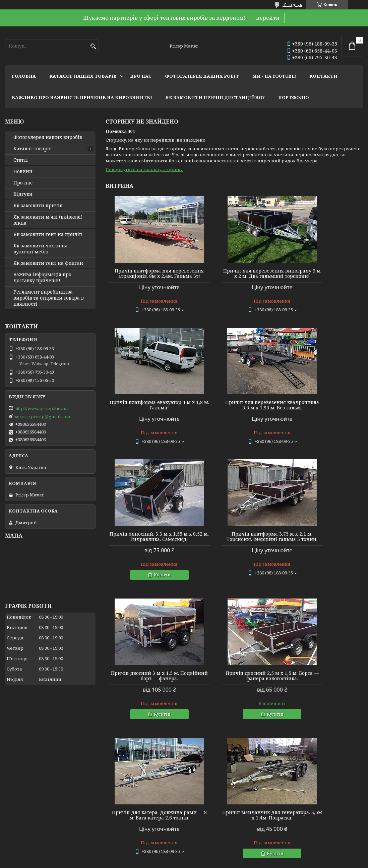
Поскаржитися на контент (167, 861)
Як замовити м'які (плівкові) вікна (48, 220)
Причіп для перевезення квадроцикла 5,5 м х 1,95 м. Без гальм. (147, 413)
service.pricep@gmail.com (43, 416)
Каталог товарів (33, 149)
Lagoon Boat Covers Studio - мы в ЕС (43, 824)
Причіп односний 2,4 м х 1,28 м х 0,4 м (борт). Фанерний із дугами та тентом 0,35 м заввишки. (234, 700)
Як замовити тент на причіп (48, 234)
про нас (141, 76)
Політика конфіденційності (231, 861)
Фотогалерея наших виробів (48, 137)
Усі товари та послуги (332, 764)
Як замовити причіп (38, 206)
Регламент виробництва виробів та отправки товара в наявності (49, 298)
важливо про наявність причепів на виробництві (82, 97)
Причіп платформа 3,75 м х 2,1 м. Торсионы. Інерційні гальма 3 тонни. (322, 413)
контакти (323, 76)
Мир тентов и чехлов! (30, 815)
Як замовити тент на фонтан (48, 263)
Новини (23, 171)
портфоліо (294, 97)
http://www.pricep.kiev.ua (42, 408)
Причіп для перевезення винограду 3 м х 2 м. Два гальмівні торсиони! (234, 276)
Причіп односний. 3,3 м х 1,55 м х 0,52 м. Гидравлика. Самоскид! (234, 413)
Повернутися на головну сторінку (144, 169)
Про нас (23, 183)
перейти (268, 18)
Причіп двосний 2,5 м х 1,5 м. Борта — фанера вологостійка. (234, 555)
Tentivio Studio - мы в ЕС (31, 833)
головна (24, 76)
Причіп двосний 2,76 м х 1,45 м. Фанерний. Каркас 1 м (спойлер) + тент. (322, 697)
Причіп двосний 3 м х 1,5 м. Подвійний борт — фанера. (147, 555)
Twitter (103, 817)
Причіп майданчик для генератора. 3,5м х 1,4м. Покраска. (147, 697)
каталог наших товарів (83, 76)
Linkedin (105, 826)
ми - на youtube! (274, 76)
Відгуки (23, 194)
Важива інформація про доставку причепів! (42, 278)
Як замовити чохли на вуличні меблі (41, 249)
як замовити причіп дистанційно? (215, 97)
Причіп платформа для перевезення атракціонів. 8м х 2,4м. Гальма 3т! (147, 276)
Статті (21, 160)
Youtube (104, 808)
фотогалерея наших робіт (202, 76)
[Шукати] (93, 46)
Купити (237, 454)
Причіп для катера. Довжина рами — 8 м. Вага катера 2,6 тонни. (322, 558)
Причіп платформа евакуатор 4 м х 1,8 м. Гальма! (322, 273)
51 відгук (292, 5)
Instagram (106, 799)
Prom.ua (221, 855)
